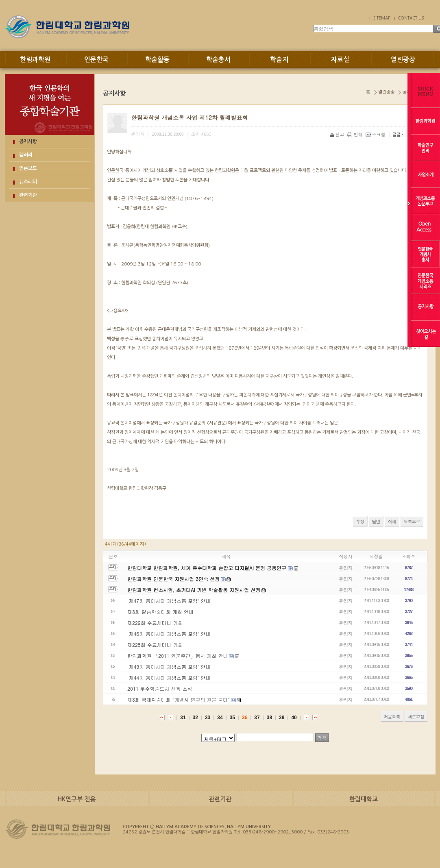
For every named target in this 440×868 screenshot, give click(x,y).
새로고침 (416, 717)
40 (294, 718)
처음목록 (392, 717)
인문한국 (96, 60)
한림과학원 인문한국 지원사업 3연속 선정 (173, 579)
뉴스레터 (28, 182)
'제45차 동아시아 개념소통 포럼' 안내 (169, 667)
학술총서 (218, 60)
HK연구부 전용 (77, 799)
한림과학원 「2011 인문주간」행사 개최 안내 (178, 656)
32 (195, 718)
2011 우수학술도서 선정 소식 (160, 689)
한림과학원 (35, 60)
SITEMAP (382, 18)
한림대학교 (364, 799)
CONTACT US (411, 18)
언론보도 (28, 168)
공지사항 (28, 141)
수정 (360, 521)
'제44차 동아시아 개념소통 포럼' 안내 (169, 678)
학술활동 (157, 60)
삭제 (392, 521)
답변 (376, 521)
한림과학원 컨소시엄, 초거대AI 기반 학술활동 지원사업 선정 (194, 590)
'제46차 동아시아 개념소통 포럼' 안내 (169, 634)
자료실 (340, 60)
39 (282, 718)
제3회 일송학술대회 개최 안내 (160, 612)
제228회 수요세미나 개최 (155, 645)
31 (183, 718)
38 (269, 718)
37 (257, 718)
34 (220, 718)
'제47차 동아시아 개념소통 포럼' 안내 (169, 601)
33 (208, 718)
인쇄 (356, 134)
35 (232, 718)
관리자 (346, 568)
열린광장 (403, 60)
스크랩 (376, 134)
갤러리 (26, 155)
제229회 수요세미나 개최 (155, 623)
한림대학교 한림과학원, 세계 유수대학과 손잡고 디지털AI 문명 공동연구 (208, 568)
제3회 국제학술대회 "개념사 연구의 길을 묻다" (179, 699)
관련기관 (28, 195)
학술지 (279, 60)
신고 (338, 134)
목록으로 (412, 521)
